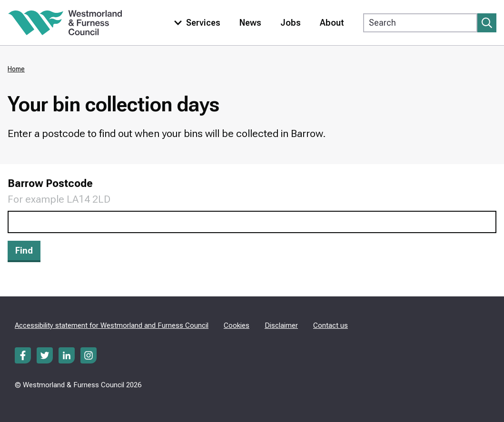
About (332, 23)
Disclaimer (281, 325)
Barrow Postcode (50, 183)
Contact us (331, 325)
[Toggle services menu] (195, 23)
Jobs (291, 23)
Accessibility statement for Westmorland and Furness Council (112, 325)
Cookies (237, 325)
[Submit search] (487, 23)
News (250, 23)
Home (16, 69)
